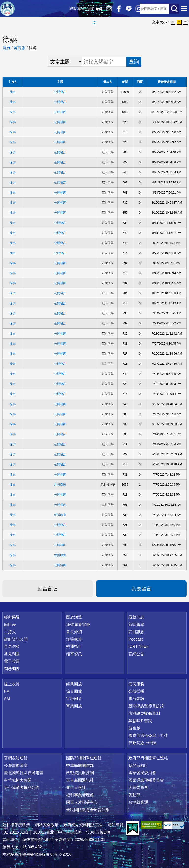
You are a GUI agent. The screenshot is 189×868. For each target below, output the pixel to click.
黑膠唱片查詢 (140, 721)
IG (135, 9)
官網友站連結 (16, 758)
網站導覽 (74, 8)
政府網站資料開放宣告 (83, 825)
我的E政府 (138, 765)
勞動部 (134, 795)
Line (125, 9)
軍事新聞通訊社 (80, 780)
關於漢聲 (74, 617)
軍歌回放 (74, 699)
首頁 (6, 48)
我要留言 (142, 589)
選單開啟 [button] (184, 9)
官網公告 (136, 654)
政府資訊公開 (16, 639)
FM (7, 691)
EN (87, 8)
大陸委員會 (138, 788)
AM (7, 699)
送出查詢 (174, 9)
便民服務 (136, 684)
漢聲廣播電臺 (7, 9)
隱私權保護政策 (16, 825)
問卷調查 (12, 669)
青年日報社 (76, 788)
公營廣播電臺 (16, 765)
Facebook (115, 9)
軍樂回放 (74, 706)
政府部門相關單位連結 (148, 758)
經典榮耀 (12, 617)
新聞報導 (136, 624)
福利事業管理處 (80, 795)
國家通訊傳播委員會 (146, 780)
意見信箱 (12, 647)
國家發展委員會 (142, 773)
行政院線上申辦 (142, 743)
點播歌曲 (60, 515)
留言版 (19, 48)
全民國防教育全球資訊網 (88, 810)
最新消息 (136, 617)
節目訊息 (136, 632)
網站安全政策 (47, 825)
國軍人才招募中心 (82, 802)
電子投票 (12, 661)
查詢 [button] (134, 62)
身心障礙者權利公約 (22, 788)
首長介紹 (74, 632)
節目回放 (74, 691)
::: (94, 22)
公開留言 (60, 565)
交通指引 (74, 647)
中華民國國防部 (80, 765)
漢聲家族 (74, 639)
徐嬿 (13, 92)
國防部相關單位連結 (84, 758)
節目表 (10, 624)
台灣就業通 (138, 802)
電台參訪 (136, 699)
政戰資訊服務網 (80, 773)
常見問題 (12, 654)
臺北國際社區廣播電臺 (24, 773)
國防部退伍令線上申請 (148, 735)
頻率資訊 (74, 654)
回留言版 (47, 589)
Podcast (136, 639)
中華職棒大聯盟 (18, 780)
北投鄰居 (60, 485)
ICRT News (138, 647)
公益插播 (136, 691)
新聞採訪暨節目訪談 (146, 706)
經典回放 (105, 9)
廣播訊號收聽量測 (144, 713)
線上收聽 (95, 9)
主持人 (10, 632)
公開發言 (60, 92)
